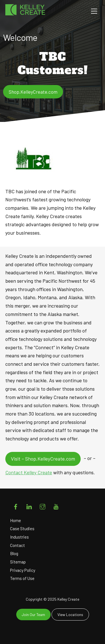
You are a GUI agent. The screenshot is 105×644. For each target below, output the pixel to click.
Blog (14, 553)
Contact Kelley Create (29, 472)
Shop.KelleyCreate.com (33, 92)
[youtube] (56, 506)
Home (16, 520)
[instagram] (43, 506)
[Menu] (94, 11)
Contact (17, 545)
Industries (19, 537)
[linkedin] (29, 506)
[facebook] (16, 506)
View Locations (70, 614)
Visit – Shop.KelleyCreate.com (43, 459)
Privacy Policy (23, 570)
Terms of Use (22, 578)
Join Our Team (33, 614)
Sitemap (18, 562)
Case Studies (22, 529)
